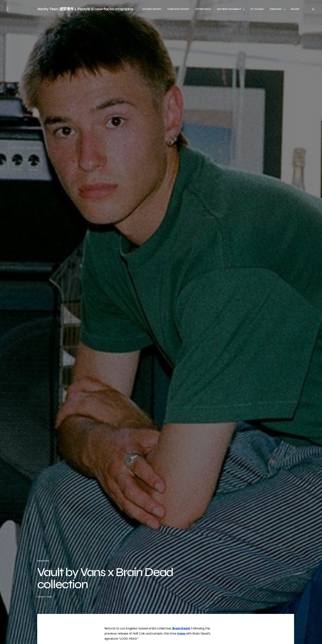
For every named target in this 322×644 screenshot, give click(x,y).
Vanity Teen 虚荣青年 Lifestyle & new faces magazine (85, 9)
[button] (8, 9)
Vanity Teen (45, 597)
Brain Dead (181, 628)
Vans (181, 634)
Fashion (43, 561)
